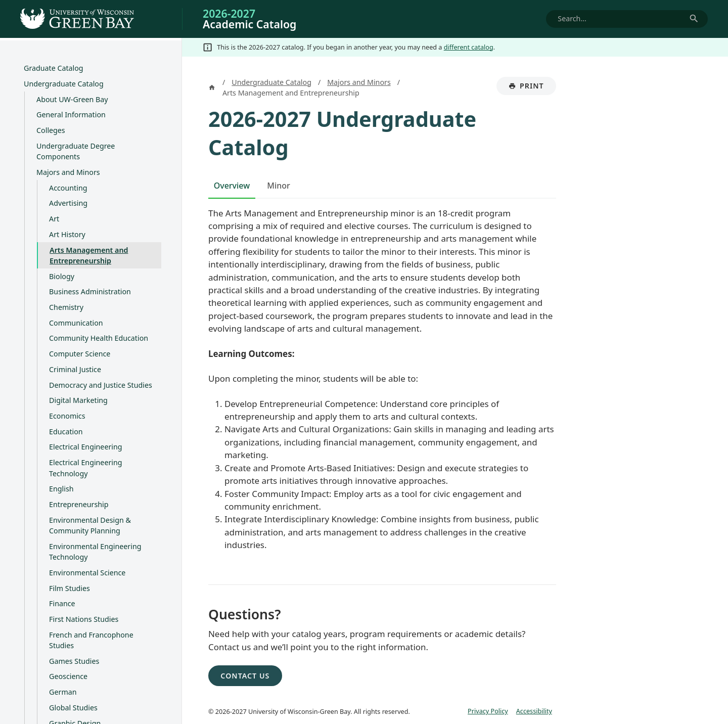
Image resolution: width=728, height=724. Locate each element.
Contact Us (245, 676)
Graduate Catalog (54, 69)
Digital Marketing (78, 401)
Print (532, 88)
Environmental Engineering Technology (95, 552)
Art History (67, 234)
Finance (62, 604)
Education (66, 432)
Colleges (51, 131)
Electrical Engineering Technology (85, 468)
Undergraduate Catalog (64, 84)
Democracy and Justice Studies (101, 385)
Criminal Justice (75, 369)
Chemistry (66, 307)
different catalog (469, 47)
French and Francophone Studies (91, 640)
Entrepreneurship (79, 504)
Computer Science (80, 354)
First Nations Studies (84, 619)
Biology (62, 276)
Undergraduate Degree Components (76, 151)
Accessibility (534, 711)
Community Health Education (99, 338)
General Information (71, 115)
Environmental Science (87, 573)
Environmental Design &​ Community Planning (90, 525)
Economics (67, 416)
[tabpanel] (382, 386)
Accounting (68, 188)
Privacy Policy (488, 711)
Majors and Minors (68, 172)
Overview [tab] (232, 186)
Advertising (68, 203)
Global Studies (73, 708)
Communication (76, 323)
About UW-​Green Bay (72, 99)
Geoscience (68, 677)
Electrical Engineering (85, 447)
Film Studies (70, 588)
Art (54, 219)
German (63, 692)
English (61, 489)
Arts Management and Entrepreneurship (89, 255)
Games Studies (74, 661)
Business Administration (90, 292)
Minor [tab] (279, 186)
